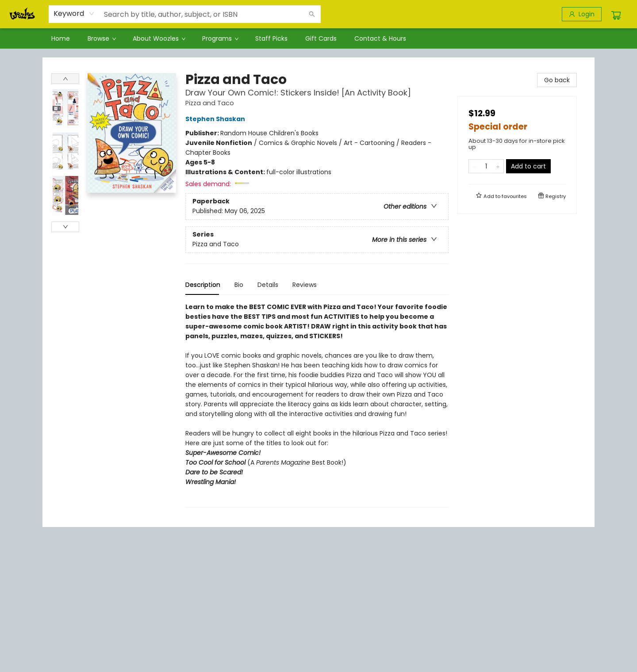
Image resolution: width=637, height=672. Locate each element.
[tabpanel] (317, 405)
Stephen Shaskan (217, 119)
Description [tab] (203, 285)
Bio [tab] (239, 285)
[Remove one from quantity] (474, 166)
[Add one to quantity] (498, 166)
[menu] (318, 38)
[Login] (582, 14)
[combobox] (74, 14)
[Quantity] (486, 166)
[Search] (312, 14)
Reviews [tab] (305, 285)
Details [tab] (268, 285)
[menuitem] (61, 38)
